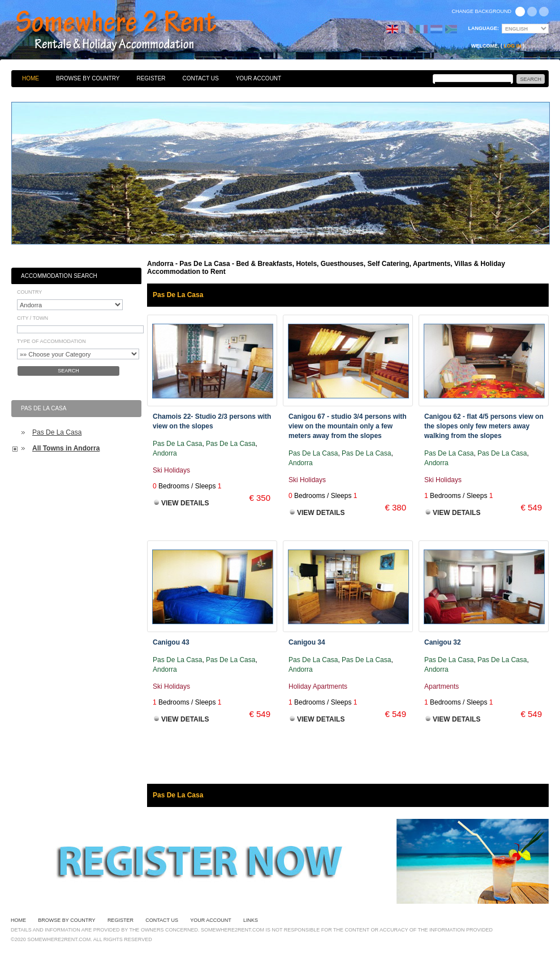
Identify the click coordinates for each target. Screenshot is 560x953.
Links (251, 920)
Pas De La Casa (57, 432)
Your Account (259, 78)
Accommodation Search (59, 276)
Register (151, 78)
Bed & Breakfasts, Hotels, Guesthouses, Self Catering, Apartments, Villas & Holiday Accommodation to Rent (128, 31)
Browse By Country (88, 78)
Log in (513, 46)
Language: (484, 28)
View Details (185, 503)
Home (31, 78)
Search (68, 371)
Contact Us (201, 78)
